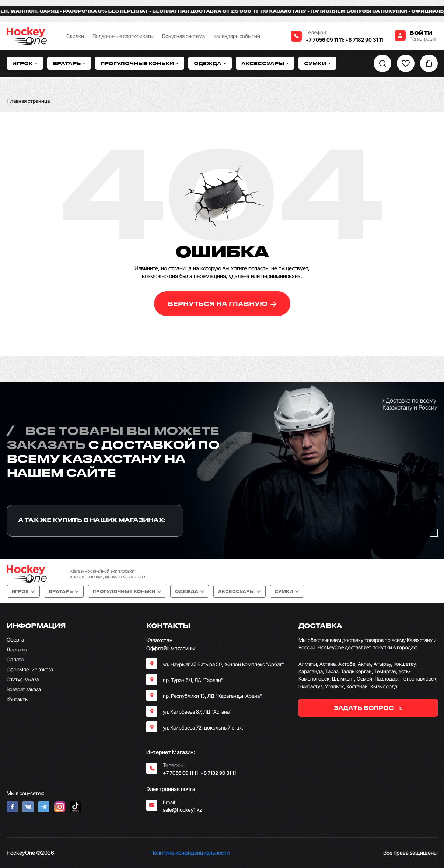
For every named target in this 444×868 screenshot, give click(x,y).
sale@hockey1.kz (182, 810)
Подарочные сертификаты (123, 36)
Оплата (15, 659)
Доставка (18, 649)
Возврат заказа (24, 689)
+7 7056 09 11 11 (324, 40)
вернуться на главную (222, 304)
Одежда (210, 63)
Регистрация (423, 39)
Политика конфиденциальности (190, 853)
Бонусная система (183, 36)
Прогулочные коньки (140, 63)
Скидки (75, 36)
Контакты (18, 699)
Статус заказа (23, 679)
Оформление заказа (30, 669)
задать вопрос (368, 708)
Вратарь (69, 63)
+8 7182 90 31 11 (364, 40)
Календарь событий (237, 36)
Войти (421, 33)
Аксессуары (265, 63)
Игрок (25, 63)
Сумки (317, 63)
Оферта (15, 639)
